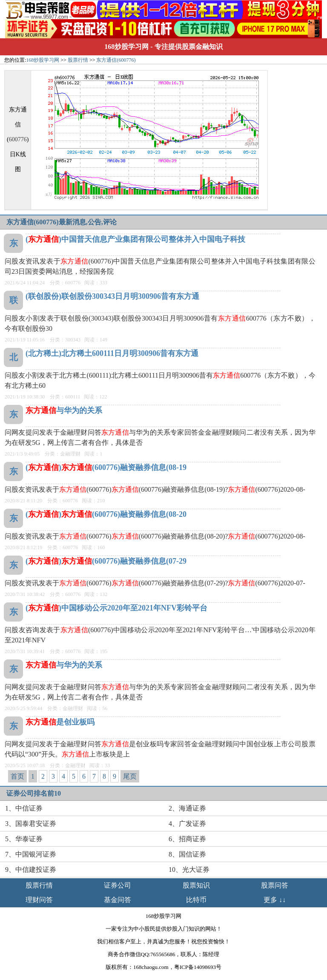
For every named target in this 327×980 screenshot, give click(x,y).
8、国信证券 (187, 854)
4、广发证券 (187, 824)
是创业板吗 (60, 722)
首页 (17, 776)
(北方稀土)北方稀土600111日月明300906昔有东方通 (112, 353)
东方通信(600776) (116, 60)
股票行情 (78, 60)
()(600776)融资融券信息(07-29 (106, 561)
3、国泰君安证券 (31, 824)
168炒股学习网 (126, 47)
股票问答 (275, 885)
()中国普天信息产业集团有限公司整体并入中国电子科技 (135, 239)
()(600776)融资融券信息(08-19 (106, 467)
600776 (18, 139)
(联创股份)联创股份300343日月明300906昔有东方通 (112, 296)
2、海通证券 (187, 808)
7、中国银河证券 (31, 854)
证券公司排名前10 (34, 793)
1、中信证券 (24, 808)
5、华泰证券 (24, 839)
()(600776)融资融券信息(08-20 (106, 514)
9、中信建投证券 (31, 870)
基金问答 (118, 900)
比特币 (196, 900)
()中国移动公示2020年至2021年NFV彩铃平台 (116, 608)
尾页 (130, 776)
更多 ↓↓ (275, 900)
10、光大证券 (189, 870)
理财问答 (39, 900)
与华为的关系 (64, 410)
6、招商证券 (187, 839)
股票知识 (196, 885)
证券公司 (118, 885)
